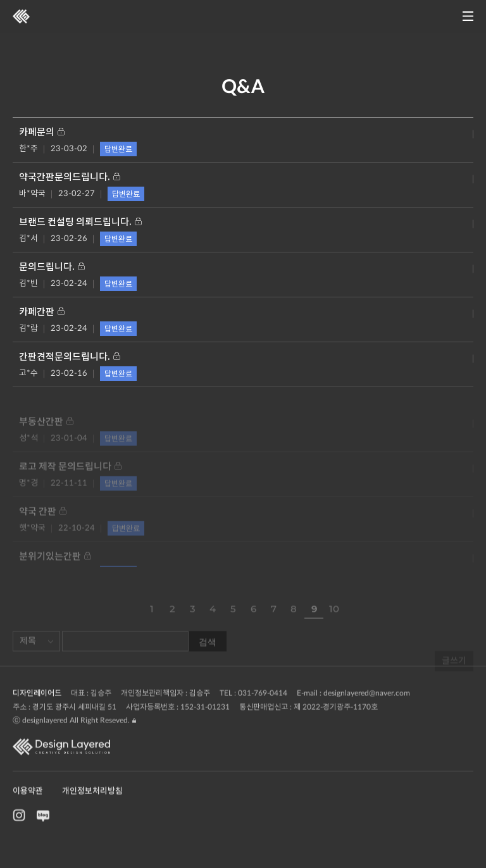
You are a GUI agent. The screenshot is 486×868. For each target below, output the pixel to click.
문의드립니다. (52, 267)
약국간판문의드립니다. (70, 177)
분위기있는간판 (55, 565)
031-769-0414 (263, 710)
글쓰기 (454, 677)
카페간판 (42, 312)
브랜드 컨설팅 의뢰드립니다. (80, 222)
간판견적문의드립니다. (70, 357)
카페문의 (42, 133)
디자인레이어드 (37, 710)
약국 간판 (43, 520)
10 (334, 617)
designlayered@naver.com (367, 710)
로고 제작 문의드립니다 (70, 475)
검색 (208, 649)
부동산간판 (46, 430)
